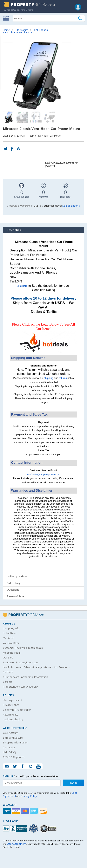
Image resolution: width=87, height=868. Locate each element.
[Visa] (16, 811)
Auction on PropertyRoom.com (21, 662)
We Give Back (11, 643)
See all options (71, 206)
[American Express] (34, 811)
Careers (8, 682)
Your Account (11, 733)
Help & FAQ (9, 752)
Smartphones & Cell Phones (19, 32)
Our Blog (8, 657)
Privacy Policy (11, 705)
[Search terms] (49, 18)
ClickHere (22, 286)
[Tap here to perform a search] (80, 19)
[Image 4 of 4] (50, 117)
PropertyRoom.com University (20, 687)
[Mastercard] (25, 811)
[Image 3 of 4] (36, 117)
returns (63, 378)
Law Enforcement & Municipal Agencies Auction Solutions (36, 667)
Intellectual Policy (13, 719)
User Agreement (13, 700)
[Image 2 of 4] (22, 117)
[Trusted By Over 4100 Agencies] (34, 829)
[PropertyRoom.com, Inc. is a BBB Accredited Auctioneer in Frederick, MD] (16, 828)
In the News (10, 633)
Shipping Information (15, 742)
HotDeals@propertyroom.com (43, 474)
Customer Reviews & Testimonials (23, 648)
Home (6, 30)
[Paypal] (7, 811)
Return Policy (11, 715)
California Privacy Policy (17, 710)
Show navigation (7, 18)
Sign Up (74, 783)
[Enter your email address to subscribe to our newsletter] (32, 783)
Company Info (11, 628)
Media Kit (8, 638)
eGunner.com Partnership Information (25, 677)
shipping (49, 378)
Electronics (22, 30)
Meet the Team (12, 653)
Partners (8, 672)
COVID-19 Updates (14, 757)
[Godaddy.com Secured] (49, 829)
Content (4, 49)
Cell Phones (41, 30)
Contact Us (9, 747)
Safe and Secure (13, 738)
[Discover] (43, 811)
